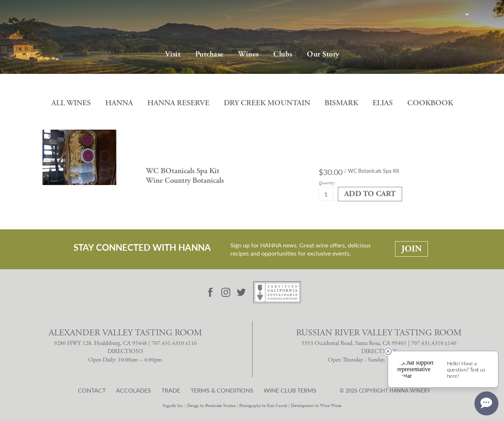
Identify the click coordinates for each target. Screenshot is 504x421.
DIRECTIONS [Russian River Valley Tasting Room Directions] (379, 351)
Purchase (210, 54)
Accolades (133, 390)
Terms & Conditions (222, 390)
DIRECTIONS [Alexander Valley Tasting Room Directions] (125, 351)
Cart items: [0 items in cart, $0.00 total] (479, 14)
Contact (92, 390)
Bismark (341, 103)
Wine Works (331, 406)
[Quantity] (326, 194)
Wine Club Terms (290, 390)
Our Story (323, 54)
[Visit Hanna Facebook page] (210, 292)
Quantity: (327, 184)
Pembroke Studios (220, 406)
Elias (383, 103)
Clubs (283, 54)
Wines (248, 54)
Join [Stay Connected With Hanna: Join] (412, 249)
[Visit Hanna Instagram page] (226, 292)
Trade (171, 390)
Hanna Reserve (178, 103)
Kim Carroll (277, 406)
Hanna (119, 103)
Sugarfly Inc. (173, 406)
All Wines (71, 103)
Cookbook (430, 103)
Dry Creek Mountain (267, 103)
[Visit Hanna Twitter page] (241, 292)
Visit (173, 54)
